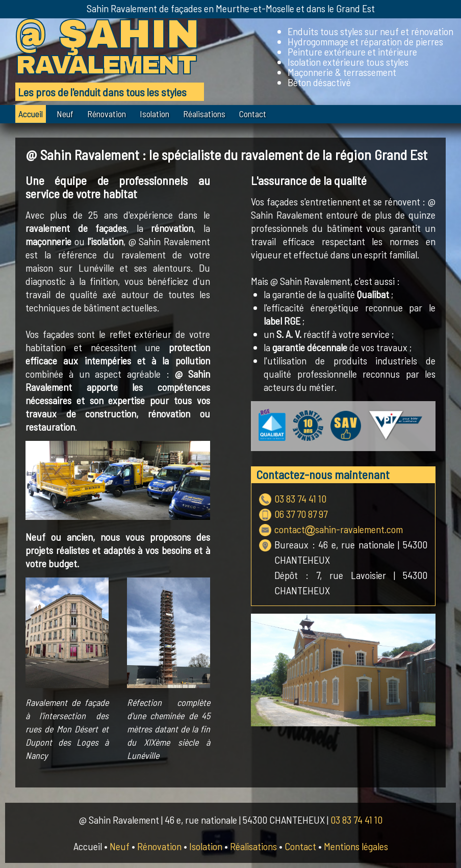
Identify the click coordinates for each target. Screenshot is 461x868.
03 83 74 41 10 (300, 498)
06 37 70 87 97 (301, 514)
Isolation (155, 114)
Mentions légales (356, 846)
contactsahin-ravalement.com (339, 529)
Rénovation (107, 114)
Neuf (65, 114)
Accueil (31, 114)
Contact (253, 114)
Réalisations (204, 114)
